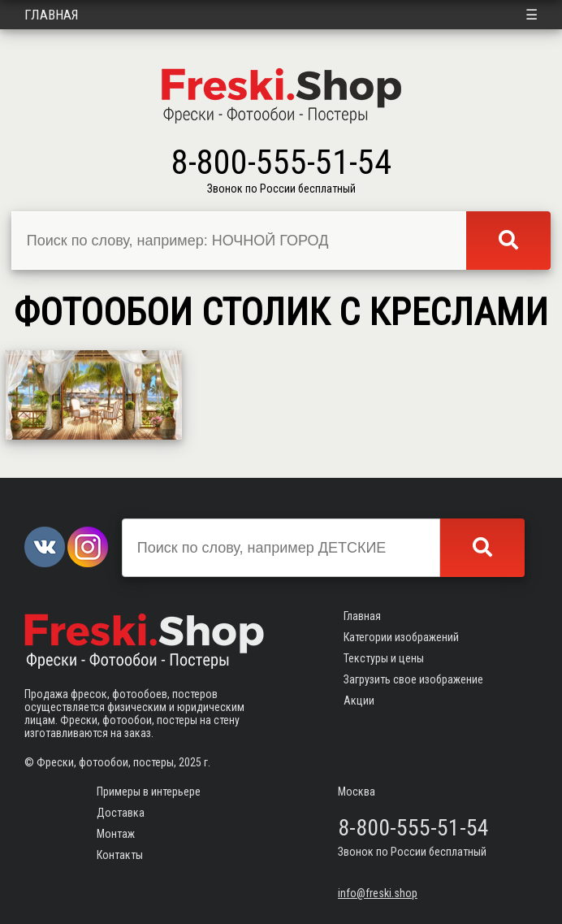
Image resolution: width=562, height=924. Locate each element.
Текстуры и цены (384, 658)
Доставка (121, 813)
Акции (359, 701)
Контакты (120, 855)
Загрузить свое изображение (413, 679)
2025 (190, 762)
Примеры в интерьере (149, 792)
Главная (52, 15)
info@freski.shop (378, 893)
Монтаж (116, 834)
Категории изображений (401, 637)
